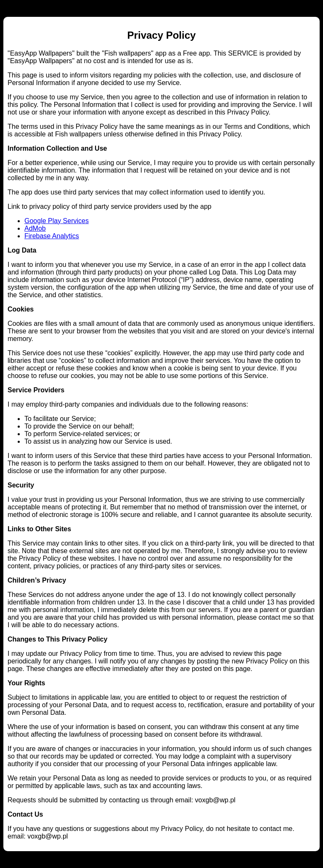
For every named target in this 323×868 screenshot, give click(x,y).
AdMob (35, 228)
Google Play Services (57, 221)
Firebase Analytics (52, 236)
